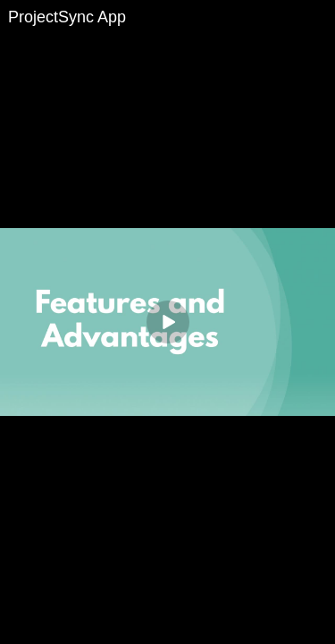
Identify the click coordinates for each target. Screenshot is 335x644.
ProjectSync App (67, 17)
